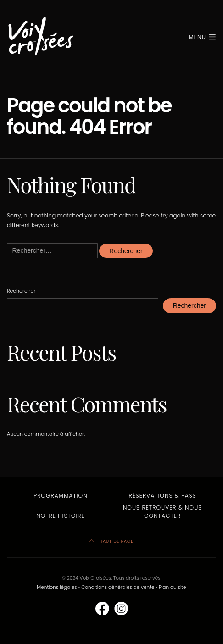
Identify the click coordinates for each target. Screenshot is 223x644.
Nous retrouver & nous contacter (162, 512)
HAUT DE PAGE (111, 541)
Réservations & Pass (162, 496)
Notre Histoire (60, 516)
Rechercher (21, 291)
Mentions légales (57, 587)
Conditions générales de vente (118, 587)
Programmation (60, 496)
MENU (202, 37)
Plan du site (173, 587)
